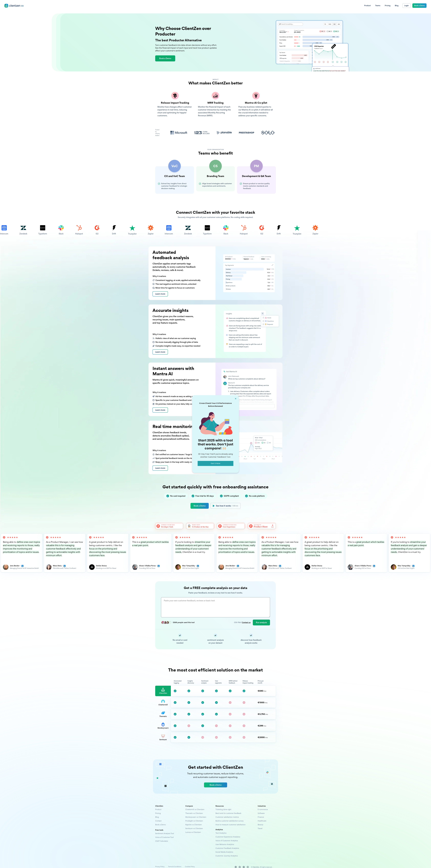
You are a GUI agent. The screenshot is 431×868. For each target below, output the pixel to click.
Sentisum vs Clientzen (194, 828)
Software (261, 813)
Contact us (246, 622)
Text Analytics (221, 833)
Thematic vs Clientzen (194, 813)
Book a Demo (200, 506)
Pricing (158, 813)
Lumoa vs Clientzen (193, 832)
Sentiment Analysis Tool (165, 833)
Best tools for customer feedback (228, 813)
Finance (261, 817)
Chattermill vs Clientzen (195, 809)
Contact (158, 821)
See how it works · (227, 506)
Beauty (260, 825)
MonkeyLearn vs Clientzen (196, 817)
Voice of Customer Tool (164, 837)
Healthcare (262, 821)
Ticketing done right (223, 809)
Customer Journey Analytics (227, 856)
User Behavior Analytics (225, 844)
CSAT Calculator (162, 841)
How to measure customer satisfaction (231, 825)
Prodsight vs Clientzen (194, 821)
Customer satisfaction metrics (227, 817)
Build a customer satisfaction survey (230, 821)
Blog (157, 817)
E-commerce (263, 809)
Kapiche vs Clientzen (194, 825)
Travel (260, 828)
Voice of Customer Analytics (227, 841)
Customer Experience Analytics (228, 837)
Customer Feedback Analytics (227, 848)
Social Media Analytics (224, 852)
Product (158, 809)
